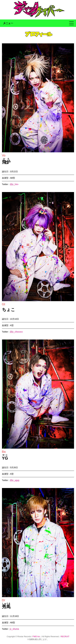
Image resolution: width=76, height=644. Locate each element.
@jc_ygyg (15, 480)
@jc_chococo (16, 332)
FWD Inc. (37, 637)
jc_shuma (14, 629)
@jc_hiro (14, 184)
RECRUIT (65, 637)
